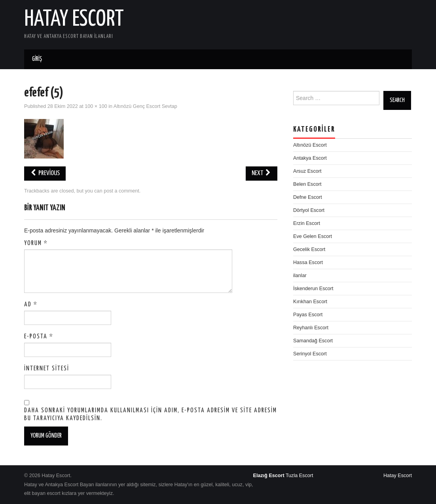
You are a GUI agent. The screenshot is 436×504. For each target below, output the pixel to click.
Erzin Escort (307, 223)
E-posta (39, 337)
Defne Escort (308, 197)
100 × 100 (96, 106)
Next (262, 173)
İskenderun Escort (313, 289)
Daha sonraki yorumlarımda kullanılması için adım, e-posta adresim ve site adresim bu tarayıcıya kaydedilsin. (151, 414)
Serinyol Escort (310, 354)
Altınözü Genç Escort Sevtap (145, 106)
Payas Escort (308, 315)
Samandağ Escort (313, 341)
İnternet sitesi (47, 369)
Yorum (36, 243)
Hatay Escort (74, 19)
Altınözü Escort (310, 145)
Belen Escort (307, 184)
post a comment (121, 191)
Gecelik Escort (309, 249)
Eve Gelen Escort (313, 236)
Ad (31, 305)
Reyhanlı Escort (311, 328)
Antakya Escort (310, 158)
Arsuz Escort (307, 171)
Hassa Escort (308, 262)
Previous (45, 173)
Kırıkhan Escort (310, 302)
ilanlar (300, 276)
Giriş (37, 59)
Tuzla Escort (300, 476)
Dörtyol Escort (309, 210)
